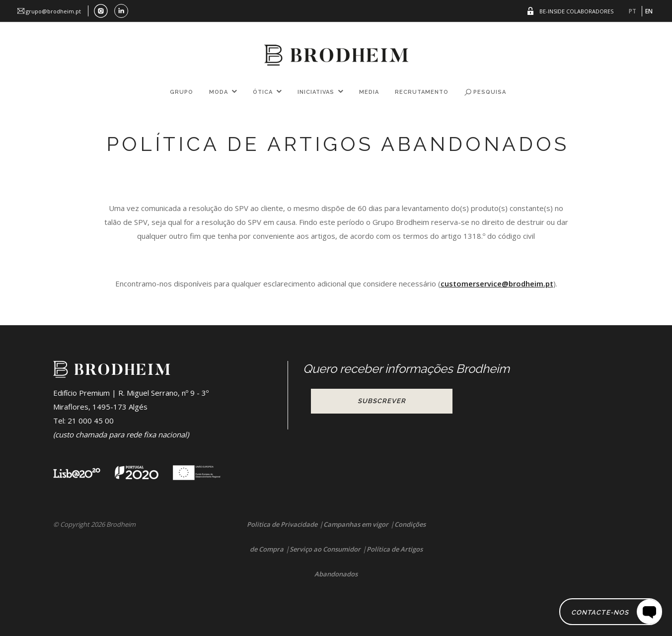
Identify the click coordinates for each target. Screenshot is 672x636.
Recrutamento (422, 92)
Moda (219, 92)
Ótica (263, 92)
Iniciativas (316, 92)
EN (649, 11)
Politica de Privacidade (282, 524)
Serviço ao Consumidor (325, 549)
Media (369, 92)
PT (633, 11)
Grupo (182, 92)
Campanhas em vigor (356, 524)
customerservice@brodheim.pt (497, 283)
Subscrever (382, 401)
